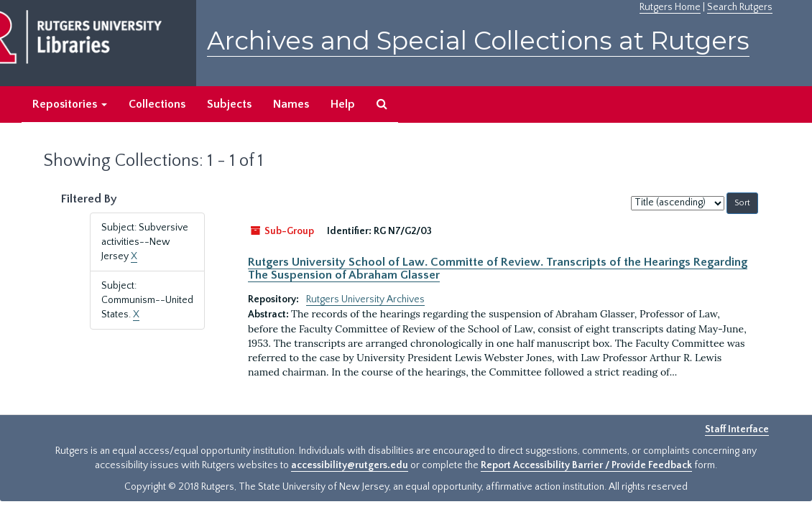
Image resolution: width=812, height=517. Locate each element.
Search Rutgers (740, 7)
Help (343, 104)
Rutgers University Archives (365, 299)
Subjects (229, 104)
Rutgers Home (670, 7)
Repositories (70, 104)
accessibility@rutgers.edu (350, 465)
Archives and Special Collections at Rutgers (478, 41)
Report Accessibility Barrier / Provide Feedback (586, 465)
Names (291, 104)
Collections (157, 104)
